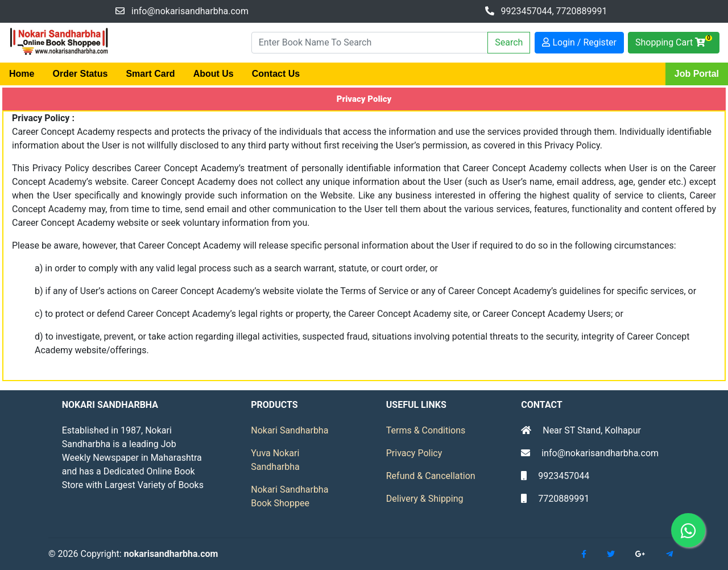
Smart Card (150, 74)
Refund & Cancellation (431, 476)
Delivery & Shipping (425, 499)
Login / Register (579, 42)
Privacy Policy (414, 453)
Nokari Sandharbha (289, 430)
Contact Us (276, 74)
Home (22, 74)
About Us (214, 74)
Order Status (80, 74)
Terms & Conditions (426, 430)
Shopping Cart (674, 41)
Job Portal (697, 74)
